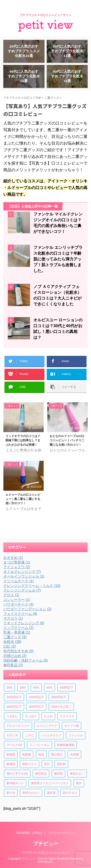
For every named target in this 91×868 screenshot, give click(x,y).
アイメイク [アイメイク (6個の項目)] (67, 716)
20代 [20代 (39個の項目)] (9, 688)
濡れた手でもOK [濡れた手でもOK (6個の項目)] (17, 774)
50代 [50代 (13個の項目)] (50, 688)
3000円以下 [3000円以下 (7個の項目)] (14, 707)
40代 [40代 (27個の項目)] (36, 688)
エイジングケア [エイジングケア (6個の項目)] (47, 726)
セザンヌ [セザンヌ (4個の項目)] (12, 735)
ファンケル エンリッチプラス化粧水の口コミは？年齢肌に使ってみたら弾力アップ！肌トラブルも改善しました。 (58, 259)
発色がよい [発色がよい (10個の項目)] (77, 774)
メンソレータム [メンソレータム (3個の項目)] (39, 745)
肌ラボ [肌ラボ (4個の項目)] (11, 793)
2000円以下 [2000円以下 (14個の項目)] (59, 697)
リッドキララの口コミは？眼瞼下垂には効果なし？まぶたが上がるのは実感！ (23, 440)
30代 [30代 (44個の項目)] (23, 688)
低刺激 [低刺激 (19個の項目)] (27, 754)
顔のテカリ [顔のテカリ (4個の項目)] (70, 793)
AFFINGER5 (45, 862)
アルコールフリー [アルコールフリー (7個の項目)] (18, 726)
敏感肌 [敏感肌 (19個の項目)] (11, 764)
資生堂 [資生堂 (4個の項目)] (51, 793)
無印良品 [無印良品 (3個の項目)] (41, 774)
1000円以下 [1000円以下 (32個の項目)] (14, 697)
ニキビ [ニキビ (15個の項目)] (29, 735)
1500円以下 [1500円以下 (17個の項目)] (36, 697)
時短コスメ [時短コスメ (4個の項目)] (29, 764)
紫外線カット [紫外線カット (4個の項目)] (15, 783)
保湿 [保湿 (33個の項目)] (41, 754)
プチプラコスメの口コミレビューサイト (46, 853)
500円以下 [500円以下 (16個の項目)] (67, 688)
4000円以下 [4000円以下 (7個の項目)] (36, 707)
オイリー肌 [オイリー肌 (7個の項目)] (72, 726)
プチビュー (46, 844)
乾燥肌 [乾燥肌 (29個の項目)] (11, 754)
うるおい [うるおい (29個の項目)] (12, 716)
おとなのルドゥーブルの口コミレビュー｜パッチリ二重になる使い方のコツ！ (67, 440)
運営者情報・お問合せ (29, 833)
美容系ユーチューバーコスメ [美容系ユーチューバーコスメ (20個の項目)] (50, 783)
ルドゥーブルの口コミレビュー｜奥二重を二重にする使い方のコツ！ (23, 499)
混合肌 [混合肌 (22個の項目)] (61, 764)
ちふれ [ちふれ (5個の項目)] (48, 716)
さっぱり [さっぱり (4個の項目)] (31, 716)
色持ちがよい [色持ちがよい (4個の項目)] (31, 793)
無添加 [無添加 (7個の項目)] (58, 774)
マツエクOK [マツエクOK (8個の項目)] (14, 745)
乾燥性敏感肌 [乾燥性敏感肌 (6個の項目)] (66, 745)
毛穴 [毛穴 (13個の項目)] (47, 764)
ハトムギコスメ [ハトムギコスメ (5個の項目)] (51, 735)
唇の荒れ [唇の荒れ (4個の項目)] (57, 754)
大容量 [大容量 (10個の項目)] (74, 754)
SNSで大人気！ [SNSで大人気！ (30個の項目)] (61, 707)
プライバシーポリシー (62, 833)
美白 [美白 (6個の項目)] (79, 783)
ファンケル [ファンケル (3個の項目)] (76, 735)
